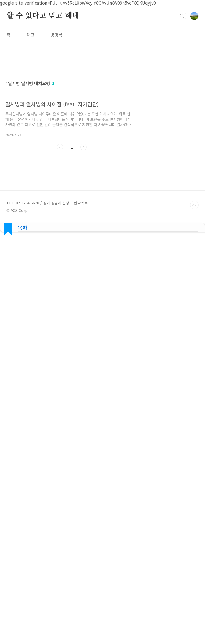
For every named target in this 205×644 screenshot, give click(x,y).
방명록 (56, 35)
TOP (194, 590)
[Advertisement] (72, 108)
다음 (84, 222)
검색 (182, 16)
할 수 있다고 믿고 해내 (43, 16)
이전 (60, 222)
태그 (30, 35)
